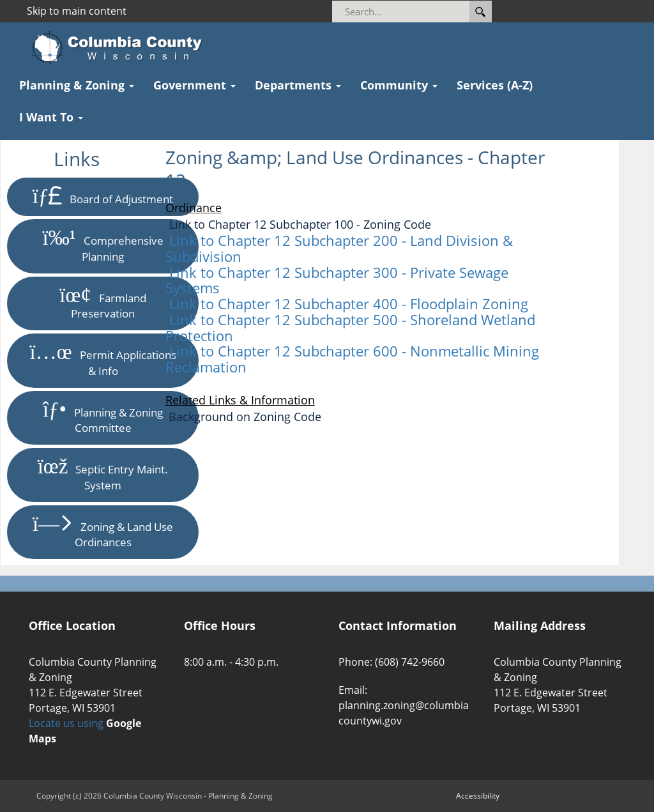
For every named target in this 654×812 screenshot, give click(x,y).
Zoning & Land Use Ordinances (103, 532)
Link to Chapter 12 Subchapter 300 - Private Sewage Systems (337, 280)
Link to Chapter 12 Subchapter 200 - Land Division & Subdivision (339, 248)
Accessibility (478, 796)
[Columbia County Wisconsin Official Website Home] (121, 48)
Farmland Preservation (103, 303)
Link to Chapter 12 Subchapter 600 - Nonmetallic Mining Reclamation (352, 359)
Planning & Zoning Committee (103, 417)
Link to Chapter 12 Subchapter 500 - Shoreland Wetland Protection (350, 327)
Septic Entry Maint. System (103, 474)
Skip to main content (77, 11)
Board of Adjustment (103, 196)
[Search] (418, 11)
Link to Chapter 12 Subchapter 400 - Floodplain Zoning (349, 303)
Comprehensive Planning (103, 246)
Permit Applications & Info (103, 360)
